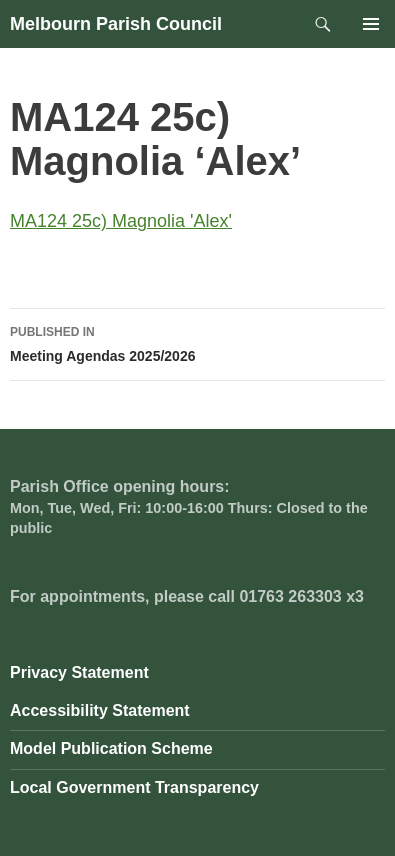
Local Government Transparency (134, 787)
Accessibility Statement (100, 710)
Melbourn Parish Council (116, 24)
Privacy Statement (79, 672)
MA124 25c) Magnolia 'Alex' (121, 221)
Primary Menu (371, 24)
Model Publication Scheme (111, 748)
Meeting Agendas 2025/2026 (197, 342)
